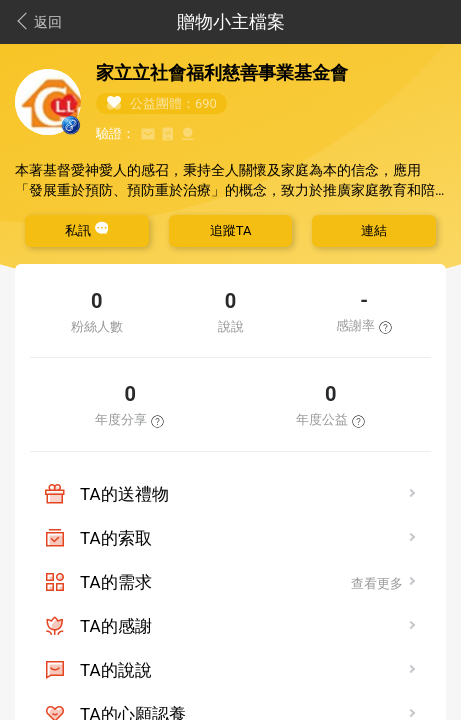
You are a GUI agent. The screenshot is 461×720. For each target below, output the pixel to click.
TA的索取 (116, 538)
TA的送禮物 (124, 494)
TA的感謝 (116, 626)
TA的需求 (116, 582)
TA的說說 (116, 670)
